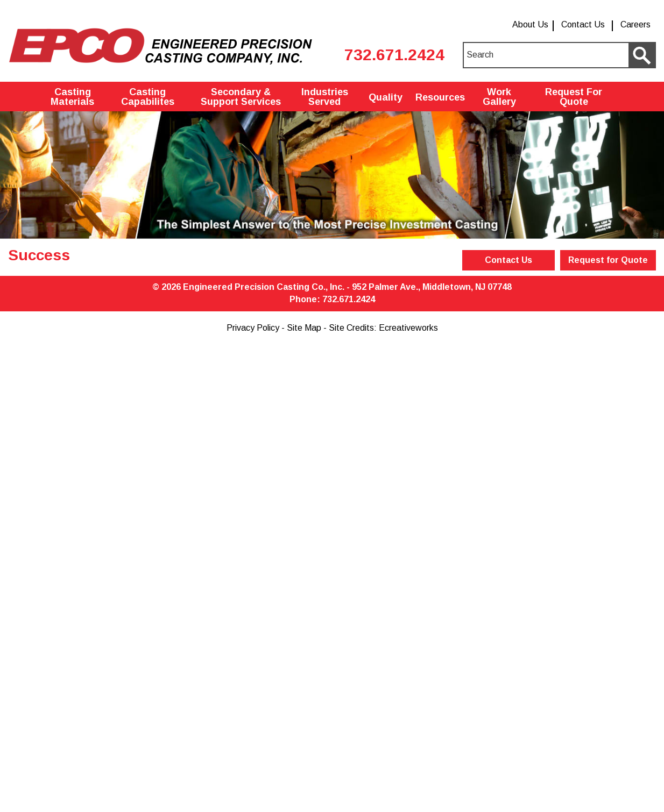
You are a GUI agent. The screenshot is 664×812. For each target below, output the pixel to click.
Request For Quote (574, 97)
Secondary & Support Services (241, 97)
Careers (635, 24)
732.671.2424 (394, 55)
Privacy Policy (253, 328)
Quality (386, 97)
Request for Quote (608, 260)
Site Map (304, 328)
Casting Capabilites (148, 97)
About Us (530, 24)
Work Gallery (499, 97)
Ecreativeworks (408, 328)
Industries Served (325, 97)
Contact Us (583, 24)
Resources (440, 97)
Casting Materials (72, 97)
